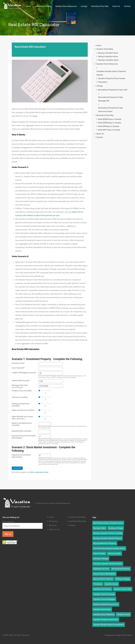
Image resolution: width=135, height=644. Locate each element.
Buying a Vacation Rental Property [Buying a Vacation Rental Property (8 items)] (108, 538)
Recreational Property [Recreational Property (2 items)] (121, 569)
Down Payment (18, 368)
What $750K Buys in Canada (110, 123)
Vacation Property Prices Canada (112, 78)
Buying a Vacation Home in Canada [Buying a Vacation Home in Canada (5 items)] (108, 533)
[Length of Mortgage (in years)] (51, 373)
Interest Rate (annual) (21, 381)
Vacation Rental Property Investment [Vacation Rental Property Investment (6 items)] (109, 625)
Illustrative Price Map (100, 6)
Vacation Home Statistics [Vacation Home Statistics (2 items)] (104, 614)
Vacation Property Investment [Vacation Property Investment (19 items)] (106, 620)
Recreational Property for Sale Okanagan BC (111, 99)
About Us (116, 6)
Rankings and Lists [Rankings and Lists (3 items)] (101, 569)
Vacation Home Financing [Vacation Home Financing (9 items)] (104, 594)
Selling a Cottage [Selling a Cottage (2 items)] (123, 579)
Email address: (22, 525)
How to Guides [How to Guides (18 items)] (99, 554)
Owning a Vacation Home (108, 60)
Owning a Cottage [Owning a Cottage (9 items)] (101, 559)
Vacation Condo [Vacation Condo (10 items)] (111, 584)
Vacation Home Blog (43, 6)
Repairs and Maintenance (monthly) (22, 424)
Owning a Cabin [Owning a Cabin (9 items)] (114, 554)
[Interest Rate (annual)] (51, 381)
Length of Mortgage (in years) (24, 373)
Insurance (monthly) (20, 397)
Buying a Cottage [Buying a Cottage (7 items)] (116, 528)
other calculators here (39, 472)
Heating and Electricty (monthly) (20, 405)
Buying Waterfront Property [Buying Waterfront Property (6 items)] (105, 543)
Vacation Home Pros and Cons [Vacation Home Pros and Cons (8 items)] (106, 604)
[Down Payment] (51, 369)
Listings (84, 6)
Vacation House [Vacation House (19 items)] (123, 614)
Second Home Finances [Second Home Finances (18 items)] (103, 579)
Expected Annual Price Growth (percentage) (24, 437)
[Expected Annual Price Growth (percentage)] (45, 436)
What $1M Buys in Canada (109, 126)
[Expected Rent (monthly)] (45, 432)
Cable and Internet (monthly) (23, 410)
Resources (53, 521)
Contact (127, 6)
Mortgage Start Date (20, 386)
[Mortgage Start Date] (51, 386)
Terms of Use (54, 530)
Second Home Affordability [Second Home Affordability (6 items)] (104, 574)
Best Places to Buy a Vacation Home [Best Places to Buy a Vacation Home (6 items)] (108, 523)
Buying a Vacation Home (108, 53)
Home (28, 6)
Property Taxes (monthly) (22, 391)
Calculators (103, 82)
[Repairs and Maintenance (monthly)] (45, 424)
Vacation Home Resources (66, 6)
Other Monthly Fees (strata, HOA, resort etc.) (23, 418)
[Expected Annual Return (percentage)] (45, 456)
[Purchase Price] (51, 364)
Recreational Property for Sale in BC (113, 90)
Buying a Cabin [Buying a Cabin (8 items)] (100, 528)
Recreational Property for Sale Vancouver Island (111, 110)
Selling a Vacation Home (108, 56)
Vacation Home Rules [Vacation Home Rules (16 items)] (102, 609)
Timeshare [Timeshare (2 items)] (98, 584)
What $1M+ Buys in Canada (109, 130)
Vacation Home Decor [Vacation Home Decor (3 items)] (102, 589)
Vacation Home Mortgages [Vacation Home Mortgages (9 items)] (104, 599)
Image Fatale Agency (124, 635)
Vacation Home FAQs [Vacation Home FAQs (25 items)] (123, 589)
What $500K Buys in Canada (110, 119)
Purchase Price (18, 363)
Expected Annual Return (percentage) (21, 456)
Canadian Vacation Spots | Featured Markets (111, 73)
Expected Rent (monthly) (22, 431)
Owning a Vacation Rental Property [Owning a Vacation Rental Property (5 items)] (108, 564)
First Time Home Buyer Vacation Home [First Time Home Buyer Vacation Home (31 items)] (109, 548)
